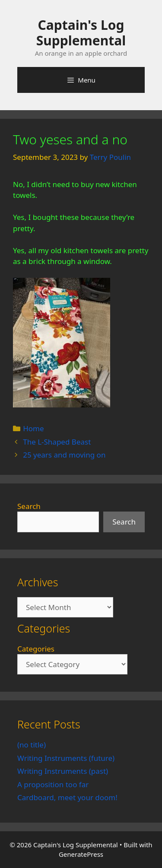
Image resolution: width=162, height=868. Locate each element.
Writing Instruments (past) (63, 771)
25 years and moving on (64, 455)
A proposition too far (53, 784)
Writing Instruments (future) (66, 758)
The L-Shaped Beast (57, 442)
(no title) (32, 745)
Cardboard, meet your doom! (67, 797)
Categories (36, 649)
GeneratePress (81, 854)
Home (33, 428)
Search (29, 506)
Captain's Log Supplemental (81, 33)
